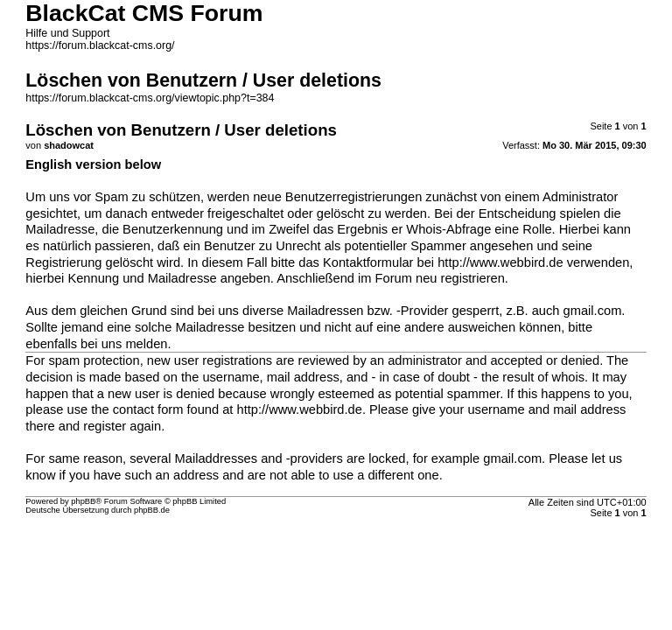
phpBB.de (152, 510)
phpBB (83, 501)
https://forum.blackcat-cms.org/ (100, 45)
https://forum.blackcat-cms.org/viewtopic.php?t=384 (150, 98)
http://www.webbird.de (500, 262)
